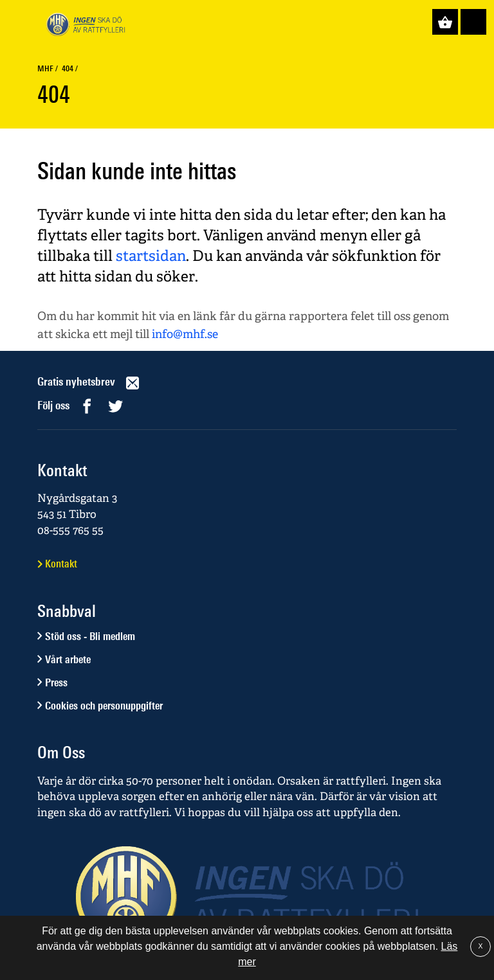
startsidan (151, 255)
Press (56, 682)
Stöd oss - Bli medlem (90, 636)
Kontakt (61, 564)
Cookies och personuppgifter (104, 706)
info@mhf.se (185, 334)
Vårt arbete (68, 659)
